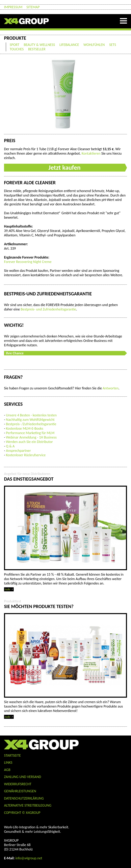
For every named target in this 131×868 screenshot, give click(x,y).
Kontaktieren (91, 153)
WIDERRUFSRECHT (18, 784)
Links (8, 762)
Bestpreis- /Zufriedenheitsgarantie (31, 424)
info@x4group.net (29, 858)
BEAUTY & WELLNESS (39, 45)
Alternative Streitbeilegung (28, 805)
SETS (113, 45)
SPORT (15, 45)
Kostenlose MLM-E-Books (25, 428)
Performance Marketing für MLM (30, 433)
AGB (7, 770)
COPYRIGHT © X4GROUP (22, 813)
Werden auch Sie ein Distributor (30, 442)
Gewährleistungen (20, 791)
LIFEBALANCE (69, 45)
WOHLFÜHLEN (94, 45)
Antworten (111, 388)
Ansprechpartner (19, 451)
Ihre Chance (15, 353)
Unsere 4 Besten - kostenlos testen (31, 415)
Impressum (13, 7)
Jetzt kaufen (64, 168)
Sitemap (33, 7)
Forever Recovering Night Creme (28, 262)
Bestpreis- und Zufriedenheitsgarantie (48, 309)
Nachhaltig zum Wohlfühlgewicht (30, 420)
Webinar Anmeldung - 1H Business (31, 437)
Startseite (12, 755)
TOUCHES (17, 49)
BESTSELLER (37, 49)
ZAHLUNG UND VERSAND (23, 777)
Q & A (10, 446)
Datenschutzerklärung (24, 798)
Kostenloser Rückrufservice (26, 455)
